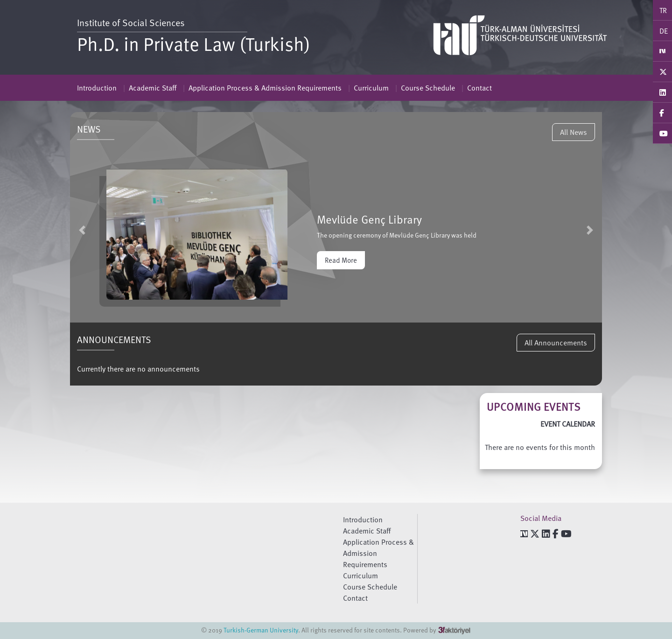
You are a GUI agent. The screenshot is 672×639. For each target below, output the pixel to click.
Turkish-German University (261, 630)
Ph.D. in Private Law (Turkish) (194, 43)
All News (574, 132)
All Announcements (556, 343)
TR (663, 10)
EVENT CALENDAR (568, 424)
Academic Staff (153, 88)
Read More (341, 260)
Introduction (97, 88)
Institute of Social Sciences (131, 22)
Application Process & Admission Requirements (265, 88)
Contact (479, 88)
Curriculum (371, 88)
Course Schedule (428, 88)
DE (664, 31)
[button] (82, 230)
